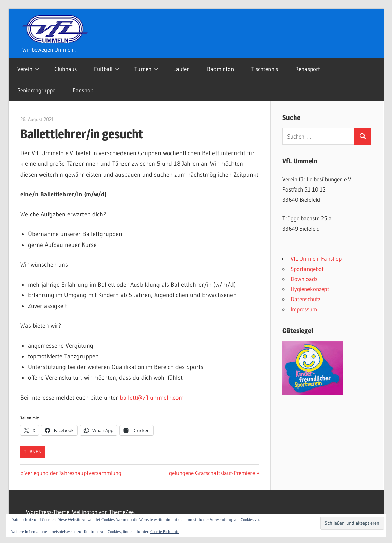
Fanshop (83, 90)
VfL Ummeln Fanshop (316, 259)
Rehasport (308, 69)
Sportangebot (307, 269)
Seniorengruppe (36, 90)
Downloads (304, 279)
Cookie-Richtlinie (165, 532)
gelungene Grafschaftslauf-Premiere (212, 473)
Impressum (304, 309)
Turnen (147, 69)
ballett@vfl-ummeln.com (152, 398)
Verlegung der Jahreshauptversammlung (73, 473)
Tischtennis (265, 69)
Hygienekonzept (310, 289)
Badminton (220, 69)
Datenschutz (305, 299)
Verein (29, 69)
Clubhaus (66, 69)
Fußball (107, 69)
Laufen (182, 69)
